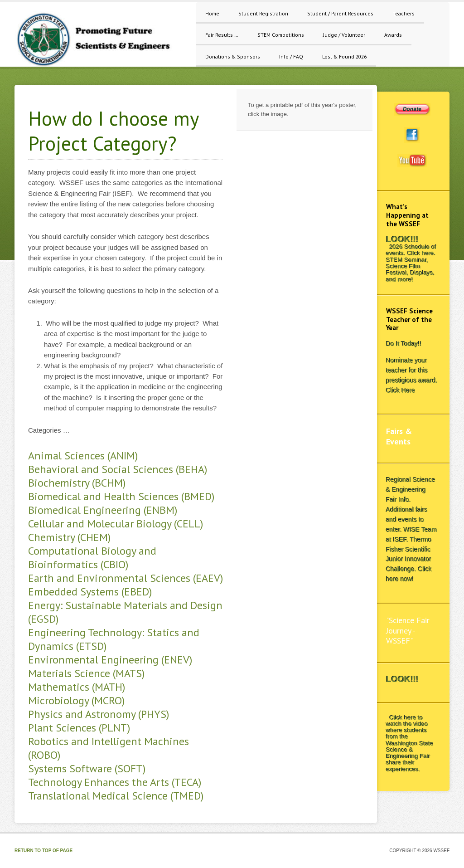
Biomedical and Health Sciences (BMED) (121, 496)
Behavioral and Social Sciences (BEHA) (118, 469)
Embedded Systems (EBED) (90, 592)
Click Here (401, 390)
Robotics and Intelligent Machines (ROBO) (109, 748)
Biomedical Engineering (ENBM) (103, 510)
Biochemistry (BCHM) (77, 483)
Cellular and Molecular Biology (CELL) (116, 524)
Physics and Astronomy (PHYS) (99, 714)
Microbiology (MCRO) (76, 700)
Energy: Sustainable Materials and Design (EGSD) (125, 612)
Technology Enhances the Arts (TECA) (115, 782)
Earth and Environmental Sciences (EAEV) (126, 578)
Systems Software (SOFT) (87, 768)
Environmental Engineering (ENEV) (110, 660)
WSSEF (101, 39)
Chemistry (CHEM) (69, 537)
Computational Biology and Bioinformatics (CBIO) (92, 558)
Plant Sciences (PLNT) (79, 728)
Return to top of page (43, 851)
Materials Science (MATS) (86, 673)
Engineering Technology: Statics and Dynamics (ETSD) (114, 639)
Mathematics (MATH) (77, 687)
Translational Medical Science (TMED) (116, 796)
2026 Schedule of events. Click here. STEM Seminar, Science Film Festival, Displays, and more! (411, 263)
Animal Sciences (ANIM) (83, 456)
